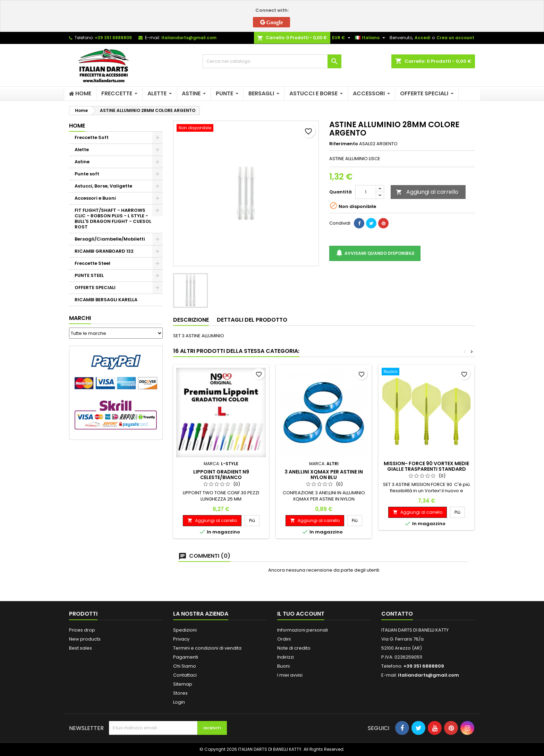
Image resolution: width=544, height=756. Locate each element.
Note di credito (294, 648)
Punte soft (87, 174)
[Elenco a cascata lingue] (371, 38)
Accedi (422, 38)
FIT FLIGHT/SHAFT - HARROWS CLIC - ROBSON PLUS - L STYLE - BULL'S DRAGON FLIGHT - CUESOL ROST (113, 219)
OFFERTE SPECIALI (95, 288)
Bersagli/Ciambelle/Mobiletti (110, 239)
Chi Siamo (185, 666)
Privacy (181, 639)
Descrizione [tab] (191, 320)
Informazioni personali (303, 630)
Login (179, 702)
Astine (82, 162)
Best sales (80, 648)
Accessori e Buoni (95, 198)
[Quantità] (366, 192)
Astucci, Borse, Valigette (103, 186)
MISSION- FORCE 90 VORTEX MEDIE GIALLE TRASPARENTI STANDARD (426, 466)
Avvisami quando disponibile (375, 253)
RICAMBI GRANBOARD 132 (104, 251)
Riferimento (344, 144)
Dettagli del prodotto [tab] (252, 320)
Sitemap (183, 684)
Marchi (80, 318)
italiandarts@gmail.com (189, 38)
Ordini (284, 639)
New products (85, 639)
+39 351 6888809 (113, 38)
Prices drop (82, 630)
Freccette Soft (92, 137)
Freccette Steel (92, 263)
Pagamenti (186, 657)
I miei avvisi (290, 675)
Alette (82, 150)
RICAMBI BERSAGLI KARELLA (106, 300)
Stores (180, 693)
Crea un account (455, 38)
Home (77, 126)
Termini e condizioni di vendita (207, 648)
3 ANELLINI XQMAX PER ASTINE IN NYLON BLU (324, 475)
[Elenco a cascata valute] (342, 38)
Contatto (397, 614)
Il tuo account (301, 614)
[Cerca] (272, 61)
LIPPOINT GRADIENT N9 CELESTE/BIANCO (221, 475)
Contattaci (185, 675)
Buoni (283, 666)
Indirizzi (286, 657)
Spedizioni (185, 630)
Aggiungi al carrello (427, 192)
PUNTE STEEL (89, 275)
